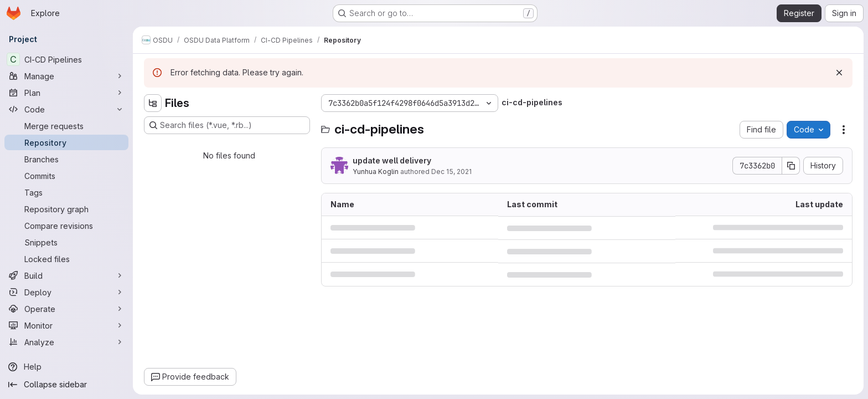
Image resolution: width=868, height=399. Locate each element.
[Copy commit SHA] (791, 166)
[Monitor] (66, 325)
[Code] (66, 109)
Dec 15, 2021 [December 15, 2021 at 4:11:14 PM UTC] (451, 172)
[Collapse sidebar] (66, 385)
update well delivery (392, 160)
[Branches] (66, 159)
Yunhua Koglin (376, 172)
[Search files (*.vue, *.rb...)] (227, 125)
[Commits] (66, 176)
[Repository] (66, 142)
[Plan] (66, 93)
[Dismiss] (839, 73)
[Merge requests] (66, 126)
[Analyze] (66, 342)
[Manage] (66, 76)
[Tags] (66, 192)
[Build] (66, 275)
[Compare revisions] (66, 226)
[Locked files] (66, 259)
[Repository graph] (66, 209)
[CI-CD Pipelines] (66, 59)
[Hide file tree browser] (153, 103)
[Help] (66, 367)
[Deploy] (66, 292)
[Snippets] (66, 242)
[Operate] (66, 309)
